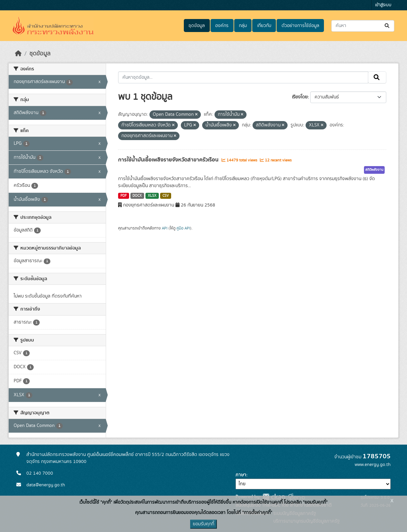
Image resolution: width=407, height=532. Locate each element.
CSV (166, 196)
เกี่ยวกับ (264, 26)
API (165, 228)
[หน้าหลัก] (18, 54)
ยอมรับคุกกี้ (203, 524)
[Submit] (387, 26)
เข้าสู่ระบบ (383, 5)
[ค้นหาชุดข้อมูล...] (363, 26)
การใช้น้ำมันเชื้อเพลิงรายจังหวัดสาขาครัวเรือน (169, 160)
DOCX (137, 196)
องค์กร (222, 26)
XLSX (152, 196)
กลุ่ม (243, 26)
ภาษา (241, 475)
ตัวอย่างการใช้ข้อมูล (300, 26)
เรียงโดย (300, 97)
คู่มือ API (183, 228)
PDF (124, 196)
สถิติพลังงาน (374, 170)
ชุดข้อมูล (197, 26)
